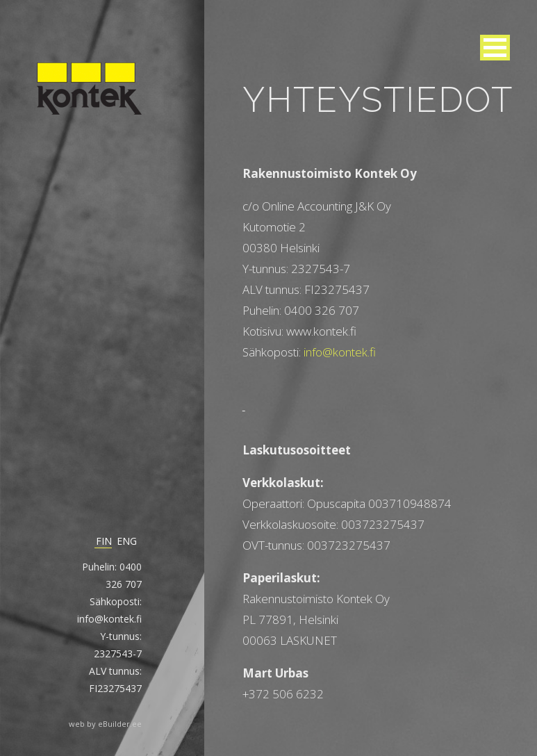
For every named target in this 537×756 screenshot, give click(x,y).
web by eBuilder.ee (105, 724)
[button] (495, 48)
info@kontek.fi (340, 352)
